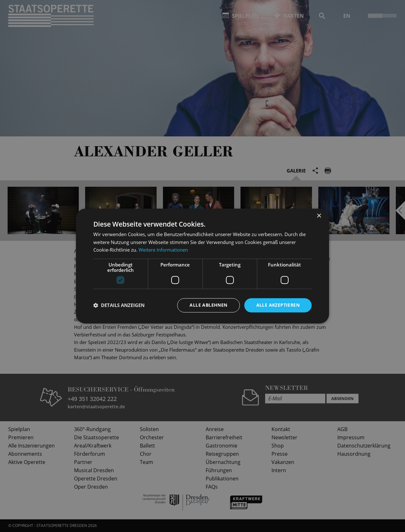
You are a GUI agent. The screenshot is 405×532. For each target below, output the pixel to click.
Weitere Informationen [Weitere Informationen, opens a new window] (163, 250)
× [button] (319, 216)
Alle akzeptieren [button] (278, 305)
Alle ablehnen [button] (208, 305)
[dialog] (202, 266)
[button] (119, 305)
